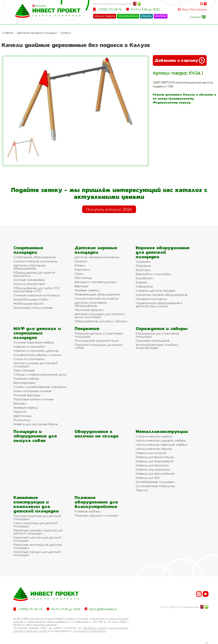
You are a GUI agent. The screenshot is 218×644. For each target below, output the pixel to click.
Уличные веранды (27, 395)
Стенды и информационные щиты (40, 374)
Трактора (143, 270)
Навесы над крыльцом (153, 469)
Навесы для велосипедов (155, 457)
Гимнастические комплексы (35, 261)
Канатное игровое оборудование (162, 295)
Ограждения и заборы (162, 328)
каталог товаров (105, 16)
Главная (7, 33)
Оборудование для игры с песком (101, 321)
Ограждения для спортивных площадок (157, 335)
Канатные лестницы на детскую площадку (38, 546)
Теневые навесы (87, 290)
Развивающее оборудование (97, 294)
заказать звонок (128, 16)
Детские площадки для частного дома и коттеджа (100, 315)
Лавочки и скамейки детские (36, 351)
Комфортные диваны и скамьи (37, 355)
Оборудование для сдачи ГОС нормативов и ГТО (37, 290)
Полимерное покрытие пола (97, 341)
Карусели (82, 269)
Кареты (141, 282)
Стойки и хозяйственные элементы (40, 387)
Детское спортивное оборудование (30, 267)
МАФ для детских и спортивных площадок (37, 333)
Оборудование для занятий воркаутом (34, 274)
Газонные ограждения (153, 341)
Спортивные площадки (28, 250)
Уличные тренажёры (29, 280)
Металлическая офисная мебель (162, 445)
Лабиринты (144, 286)
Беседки (20, 403)
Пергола (20, 412)
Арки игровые (24, 370)
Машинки (143, 262)
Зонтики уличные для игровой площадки (35, 365)
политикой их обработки (90, 631)
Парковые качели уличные (34, 399)
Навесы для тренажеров (154, 461)
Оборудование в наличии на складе (97, 434)
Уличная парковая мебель (34, 342)
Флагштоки (22, 420)
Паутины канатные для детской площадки (37, 517)
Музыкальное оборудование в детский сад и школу (159, 304)
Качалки (81, 261)
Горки (79, 274)
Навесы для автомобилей (155, 474)
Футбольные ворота (29, 303)
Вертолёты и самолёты (153, 274)
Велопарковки (24, 383)
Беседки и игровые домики (95, 282)
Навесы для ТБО (148, 478)
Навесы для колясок (151, 453)
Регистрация (198, 9)
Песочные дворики (89, 310)
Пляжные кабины (26, 379)
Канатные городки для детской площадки (37, 553)
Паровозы (143, 266)
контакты (161, 16)
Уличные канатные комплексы (37, 295)
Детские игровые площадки (37, 33)
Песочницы (83, 278)
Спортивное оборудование (35, 257)
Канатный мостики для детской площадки (37, 539)
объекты (146, 16)
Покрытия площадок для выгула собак (98, 346)
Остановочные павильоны (155, 486)
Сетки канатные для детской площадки (35, 525)
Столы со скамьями (29, 359)
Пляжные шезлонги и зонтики (96, 515)
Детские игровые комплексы (97, 257)
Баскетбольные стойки (31, 299)
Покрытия (87, 328)
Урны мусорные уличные (33, 391)
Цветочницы (22, 416)
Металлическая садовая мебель (161, 440)
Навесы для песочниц (152, 465)
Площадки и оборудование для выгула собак (35, 436)
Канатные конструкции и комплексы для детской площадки (36, 504)
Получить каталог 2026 (109, 209)
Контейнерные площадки (155, 482)
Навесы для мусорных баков (35, 424)
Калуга (41, 6)
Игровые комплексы (151, 299)
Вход (185, 9)
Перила (142, 490)
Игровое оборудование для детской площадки (163, 252)
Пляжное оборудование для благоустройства (96, 502)
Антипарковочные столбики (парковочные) (157, 346)
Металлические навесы (154, 436)
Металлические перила (154, 449)
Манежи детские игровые (155, 291)
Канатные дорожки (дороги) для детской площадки (38, 532)
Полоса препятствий (29, 284)
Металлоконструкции (162, 431)
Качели (66, 33)
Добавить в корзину (180, 60)
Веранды (81, 286)
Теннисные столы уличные (33, 308)
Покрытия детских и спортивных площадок (99, 335)
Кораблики (144, 278)
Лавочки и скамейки (29, 346)
